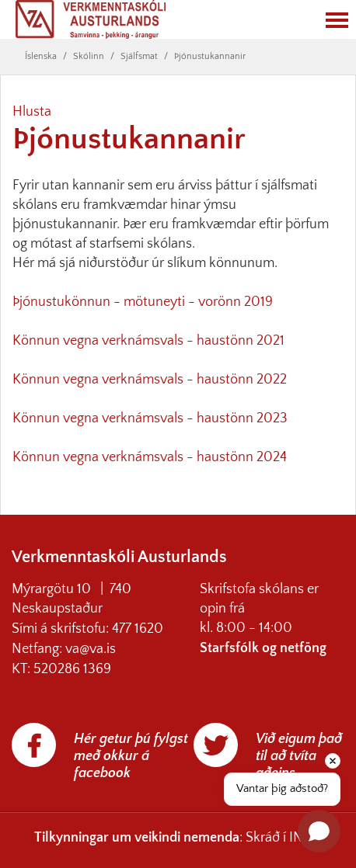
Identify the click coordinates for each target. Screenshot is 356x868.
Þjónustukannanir (210, 56)
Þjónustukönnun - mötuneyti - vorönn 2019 (143, 302)
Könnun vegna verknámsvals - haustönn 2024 (150, 457)
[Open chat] (319, 831)
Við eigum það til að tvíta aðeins (299, 756)
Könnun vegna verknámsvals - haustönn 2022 (150, 380)
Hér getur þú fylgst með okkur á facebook (131, 756)
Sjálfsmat (139, 56)
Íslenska (41, 56)
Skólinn (89, 56)
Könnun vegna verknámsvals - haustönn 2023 (150, 418)
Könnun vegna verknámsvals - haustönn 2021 (148, 341)
